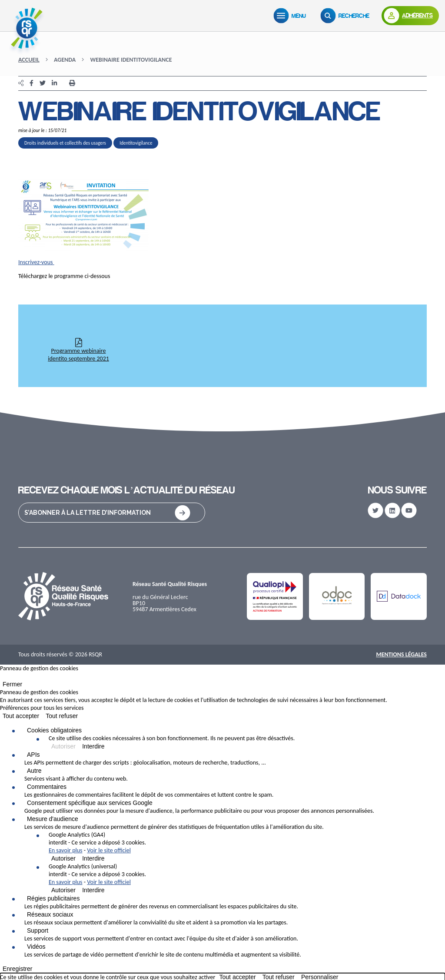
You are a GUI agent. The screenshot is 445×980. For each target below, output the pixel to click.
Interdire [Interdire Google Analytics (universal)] (93, 890)
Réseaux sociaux (50, 914)
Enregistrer (17, 969)
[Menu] (292, 16)
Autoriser (63, 746)
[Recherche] (347, 16)
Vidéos (36, 947)
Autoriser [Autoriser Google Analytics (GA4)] (63, 858)
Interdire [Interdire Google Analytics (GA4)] (93, 858)
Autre (34, 771)
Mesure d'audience (53, 819)
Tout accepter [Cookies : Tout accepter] (21, 716)
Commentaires (47, 787)
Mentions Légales (401, 654)
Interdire (93, 746)
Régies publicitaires (53, 898)
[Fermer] (3, 678)
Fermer (12, 684)
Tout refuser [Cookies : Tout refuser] (62, 716)
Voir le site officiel (109, 850)
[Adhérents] (410, 16)
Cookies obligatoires (54, 730)
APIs (33, 755)
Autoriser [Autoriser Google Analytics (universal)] (63, 890)
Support (38, 930)
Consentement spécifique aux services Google (90, 803)
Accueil (29, 60)
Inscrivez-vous (36, 262)
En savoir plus (66, 850)
